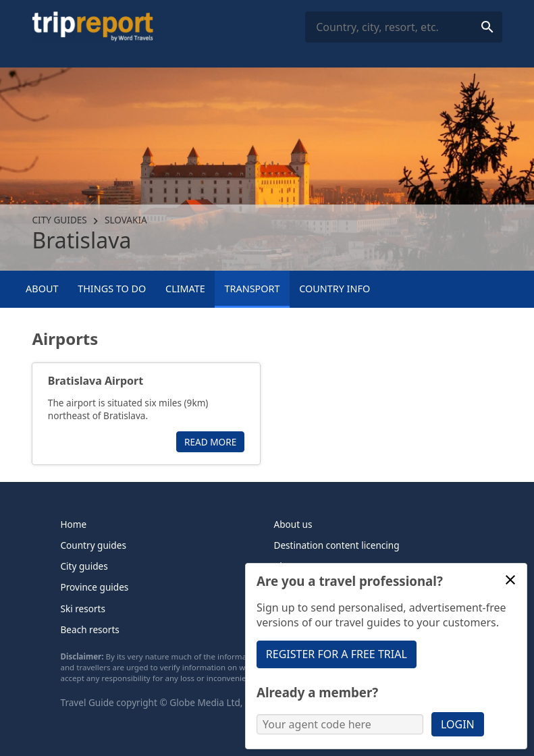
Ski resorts (83, 609)
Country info (335, 289)
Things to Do (112, 289)
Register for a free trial (337, 654)
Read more (210, 442)
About (42, 289)
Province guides (95, 587)
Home (74, 524)
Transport (252, 289)
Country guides (94, 545)
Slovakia (126, 220)
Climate (185, 289)
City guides (59, 220)
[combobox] (403, 27)
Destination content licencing (337, 545)
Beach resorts (90, 629)
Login (458, 724)
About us (293, 524)
